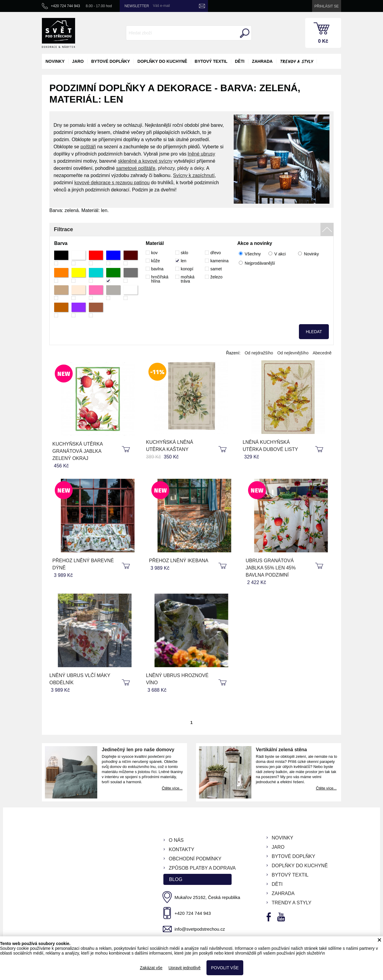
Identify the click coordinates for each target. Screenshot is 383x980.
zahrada (262, 61)
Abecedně (322, 353)
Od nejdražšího (259, 353)
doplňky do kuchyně (162, 61)
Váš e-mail (161, 6)
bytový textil (211, 61)
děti (240, 61)
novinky (55, 61)
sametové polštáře (136, 168)
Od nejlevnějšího (293, 353)
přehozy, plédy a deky (181, 168)
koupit (127, 449)
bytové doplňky (111, 61)
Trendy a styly (297, 62)
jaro (78, 61)
